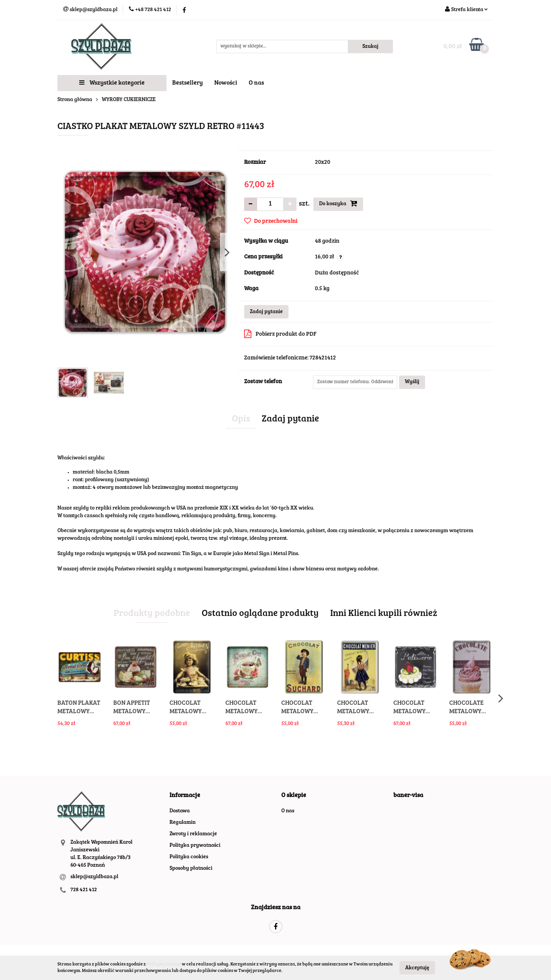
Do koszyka (338, 203)
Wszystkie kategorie (112, 83)
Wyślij (412, 382)
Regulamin (183, 823)
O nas (256, 83)
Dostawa (180, 811)
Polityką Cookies (164, 964)
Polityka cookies (189, 857)
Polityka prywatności (195, 846)
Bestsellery (187, 83)
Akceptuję (417, 968)
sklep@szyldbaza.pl (94, 877)
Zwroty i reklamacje (193, 834)
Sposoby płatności (191, 869)
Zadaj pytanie (266, 312)
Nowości (226, 83)
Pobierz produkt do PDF (280, 334)
